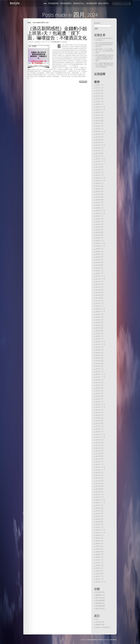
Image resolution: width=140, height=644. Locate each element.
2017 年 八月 (99, 287)
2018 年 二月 (99, 271)
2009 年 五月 (99, 549)
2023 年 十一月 (100, 132)
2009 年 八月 (99, 541)
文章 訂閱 (100, 622)
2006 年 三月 (99, 576)
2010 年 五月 (99, 519)
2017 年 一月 (99, 306)
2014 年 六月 (99, 391)
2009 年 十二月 (100, 530)
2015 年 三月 (99, 366)
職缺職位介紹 (100, 595)
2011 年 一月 (99, 497)
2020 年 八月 (99, 189)
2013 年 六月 (99, 418)
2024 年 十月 (99, 113)
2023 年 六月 (99, 137)
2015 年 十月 (99, 347)
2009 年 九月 (99, 538)
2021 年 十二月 (100, 159)
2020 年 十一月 (100, 181)
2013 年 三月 (99, 426)
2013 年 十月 (99, 410)
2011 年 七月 (99, 481)
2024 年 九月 (99, 115)
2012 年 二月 (99, 462)
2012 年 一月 (99, 465)
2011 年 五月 (99, 486)
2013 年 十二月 (100, 404)
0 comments (64, 42)
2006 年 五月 (99, 571)
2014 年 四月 (99, 396)
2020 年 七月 (99, 192)
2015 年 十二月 (100, 342)
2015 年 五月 (99, 361)
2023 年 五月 (99, 140)
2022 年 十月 (99, 148)
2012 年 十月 (99, 440)
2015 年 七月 (99, 355)
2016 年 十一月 (100, 312)
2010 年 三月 (99, 525)
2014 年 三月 (99, 399)
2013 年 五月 (99, 421)
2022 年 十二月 (100, 145)
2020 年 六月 (99, 194)
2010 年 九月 (99, 508)
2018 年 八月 (99, 254)
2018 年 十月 (99, 249)
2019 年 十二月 (100, 211)
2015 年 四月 (99, 364)
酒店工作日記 (100, 598)
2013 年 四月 (99, 424)
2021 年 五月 (99, 167)
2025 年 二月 (99, 102)
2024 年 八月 (99, 118)
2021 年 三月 (99, 170)
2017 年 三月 (99, 301)
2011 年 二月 (99, 495)
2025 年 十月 (99, 88)
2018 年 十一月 (100, 246)
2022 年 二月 (99, 156)
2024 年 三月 (99, 123)
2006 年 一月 (99, 579)
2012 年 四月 (99, 456)
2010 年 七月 (99, 514)
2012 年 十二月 (100, 435)
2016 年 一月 (99, 339)
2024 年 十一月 (100, 110)
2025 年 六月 (99, 93)
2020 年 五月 (99, 197)
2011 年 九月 (99, 475)
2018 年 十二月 (100, 243)
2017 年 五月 (99, 295)
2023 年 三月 (99, 143)
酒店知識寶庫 (66, 4)
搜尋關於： (98, 23)
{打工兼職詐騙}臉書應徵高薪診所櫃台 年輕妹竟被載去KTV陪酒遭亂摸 (105, 65)
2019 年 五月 (99, 230)
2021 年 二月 (99, 173)
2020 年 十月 (99, 183)
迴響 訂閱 (100, 625)
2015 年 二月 (99, 369)
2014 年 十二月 (100, 374)
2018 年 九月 (99, 252)
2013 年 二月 (99, 429)
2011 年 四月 (99, 489)
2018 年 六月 (99, 260)
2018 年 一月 (99, 274)
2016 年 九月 (99, 317)
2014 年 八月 (99, 385)
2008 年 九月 (99, 555)
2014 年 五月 (99, 394)
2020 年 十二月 (100, 178)
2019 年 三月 (99, 235)
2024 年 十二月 (100, 107)
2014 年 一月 (99, 402)
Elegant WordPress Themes (95, 640)
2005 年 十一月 (100, 582)
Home (45, 4)
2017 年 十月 (99, 282)
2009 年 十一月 (100, 533)
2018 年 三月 (99, 268)
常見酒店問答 (53, 4)
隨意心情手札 (103, 4)
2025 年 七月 (99, 91)
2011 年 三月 (99, 492)
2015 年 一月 (99, 372)
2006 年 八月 (99, 568)
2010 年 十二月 (100, 500)
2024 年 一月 (99, 129)
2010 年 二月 (99, 527)
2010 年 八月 (99, 511)
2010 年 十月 (99, 505)
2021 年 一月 (99, 175)
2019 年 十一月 (100, 213)
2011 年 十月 (99, 473)
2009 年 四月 (99, 552)
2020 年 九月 (99, 186)
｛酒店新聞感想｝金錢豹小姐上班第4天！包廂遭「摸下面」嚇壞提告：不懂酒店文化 (57, 33)
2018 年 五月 (99, 263)
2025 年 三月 (99, 99)
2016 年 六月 (99, 325)
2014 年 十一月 (100, 377)
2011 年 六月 (99, 484)
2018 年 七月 (99, 257)
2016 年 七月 (99, 323)
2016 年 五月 (99, 328)
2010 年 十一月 (100, 503)
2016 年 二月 (99, 336)
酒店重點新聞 (91, 4)
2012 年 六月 (99, 451)
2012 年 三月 (99, 459)
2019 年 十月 (99, 216)
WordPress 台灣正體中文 (103, 627)
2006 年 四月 (99, 574)
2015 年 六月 (99, 358)
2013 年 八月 (99, 413)
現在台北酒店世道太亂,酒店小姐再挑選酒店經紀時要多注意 (104, 45)
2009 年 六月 (99, 546)
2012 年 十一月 (100, 437)
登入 (97, 619)
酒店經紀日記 (79, 4)
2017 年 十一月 (100, 279)
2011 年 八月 (99, 478)
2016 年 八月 (99, 320)
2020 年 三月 (99, 203)
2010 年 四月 (99, 522)
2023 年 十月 (99, 134)
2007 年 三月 (99, 560)
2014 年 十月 (99, 380)
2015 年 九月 (99, 350)
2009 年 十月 (99, 535)
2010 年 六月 (99, 516)
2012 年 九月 (99, 443)
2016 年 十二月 (100, 309)
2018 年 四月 (99, 265)
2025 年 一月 (99, 104)
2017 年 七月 (99, 290)
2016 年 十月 (99, 314)
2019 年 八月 (99, 222)
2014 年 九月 (99, 383)
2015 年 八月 (99, 353)
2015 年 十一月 (100, 344)
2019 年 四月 (99, 233)
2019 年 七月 (99, 224)
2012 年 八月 (99, 445)
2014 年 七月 (99, 388)
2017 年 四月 (99, 298)
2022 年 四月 (99, 153)
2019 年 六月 (99, 227)
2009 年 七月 (99, 544)
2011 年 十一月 (100, 470)
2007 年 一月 (99, 563)
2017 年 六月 (99, 293)
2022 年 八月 (99, 151)
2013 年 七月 (99, 415)
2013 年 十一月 (100, 407)
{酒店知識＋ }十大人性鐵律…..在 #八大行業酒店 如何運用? (105, 51)
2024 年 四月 (99, 121)
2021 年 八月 (99, 164)
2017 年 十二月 (100, 276)
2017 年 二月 (99, 304)
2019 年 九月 (99, 219)
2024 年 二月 (99, 126)
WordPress (114, 640)
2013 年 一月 (99, 432)
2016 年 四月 (99, 331)
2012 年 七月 (99, 448)
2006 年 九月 (99, 565)
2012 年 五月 (99, 454)
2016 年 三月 (99, 334)
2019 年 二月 (99, 238)
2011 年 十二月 (100, 467)
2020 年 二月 (99, 205)
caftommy (37, 42)
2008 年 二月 (99, 557)
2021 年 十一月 (100, 162)
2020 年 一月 (99, 208)
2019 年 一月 (99, 241)
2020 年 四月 (99, 200)
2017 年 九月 (99, 284)
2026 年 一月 (99, 85)
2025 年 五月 (99, 96)
